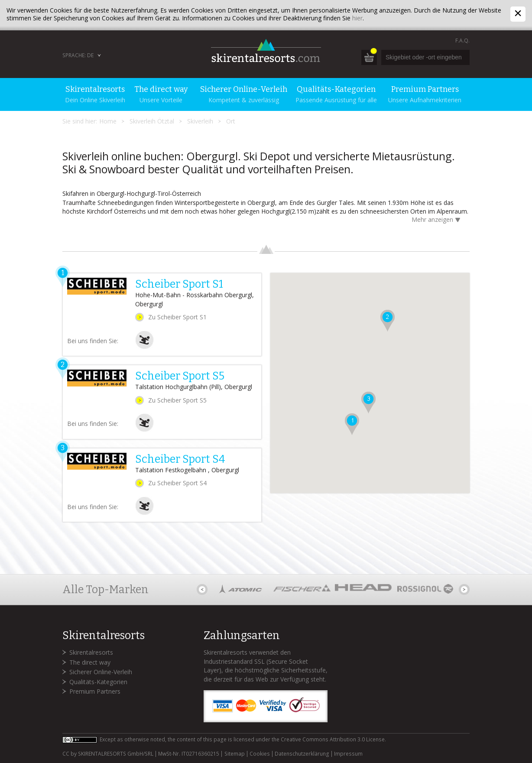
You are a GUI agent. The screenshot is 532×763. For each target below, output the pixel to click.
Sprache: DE (78, 55)
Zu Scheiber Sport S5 (177, 400)
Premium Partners (95, 691)
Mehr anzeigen (437, 220)
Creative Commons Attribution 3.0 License (333, 739)
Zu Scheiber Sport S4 (177, 483)
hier (357, 18)
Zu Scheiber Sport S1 (177, 317)
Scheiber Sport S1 (179, 284)
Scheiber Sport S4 (180, 459)
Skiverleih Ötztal (152, 121)
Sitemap (235, 754)
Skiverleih (200, 121)
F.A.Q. (462, 41)
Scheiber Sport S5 (180, 376)
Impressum (348, 754)
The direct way (90, 662)
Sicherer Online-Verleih (101, 672)
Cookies (260, 754)
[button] (352, 424)
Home (108, 121)
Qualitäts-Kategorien (98, 682)
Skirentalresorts (91, 652)
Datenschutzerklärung (302, 754)
